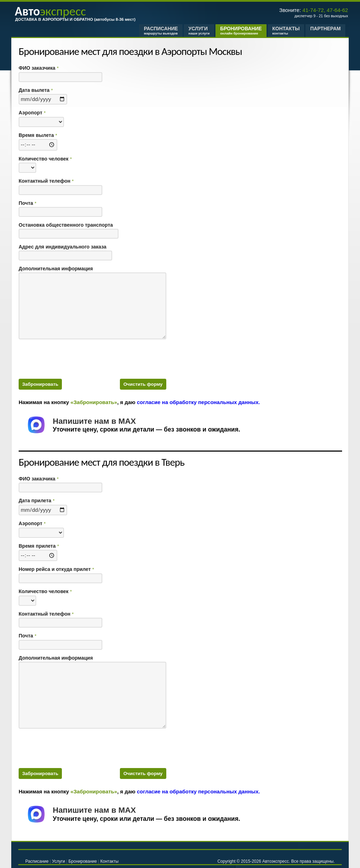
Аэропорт (32, 113)
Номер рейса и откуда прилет (56, 569)
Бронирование (241, 30)
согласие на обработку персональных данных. (198, 402)
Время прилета (39, 546)
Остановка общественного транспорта (66, 225)
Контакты (286, 30)
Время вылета (38, 135)
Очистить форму (143, 384)
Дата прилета (37, 501)
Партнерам (325, 30)
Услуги (199, 30)
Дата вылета (36, 90)
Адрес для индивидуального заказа (63, 247)
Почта (27, 203)
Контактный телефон (46, 181)
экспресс (50, 11)
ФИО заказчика (38, 68)
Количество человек (45, 159)
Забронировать (40, 384)
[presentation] (72, 358)
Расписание (161, 30)
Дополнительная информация (56, 269)
